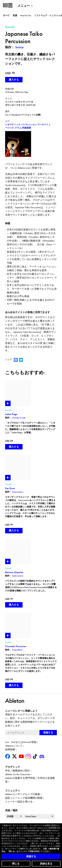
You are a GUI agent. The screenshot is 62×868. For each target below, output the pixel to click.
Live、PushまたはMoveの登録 (21, 742)
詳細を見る (46, 864)
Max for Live (26, 15)
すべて (6, 15)
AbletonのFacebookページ (16, 360)
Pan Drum (10, 488)
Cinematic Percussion (16, 646)
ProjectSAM (17, 650)
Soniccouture (18, 492)
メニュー (24, 6)
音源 (15, 15)
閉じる (16, 864)
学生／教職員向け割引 (18, 771)
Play (8, 403)
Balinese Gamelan (14, 572)
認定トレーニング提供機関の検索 (24, 798)
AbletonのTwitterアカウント (21, 360)
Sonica (19, 47)
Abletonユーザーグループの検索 (23, 794)
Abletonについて (14, 746)
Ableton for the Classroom (18, 774)
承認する (31, 856)
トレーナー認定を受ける (19, 802)
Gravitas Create (19, 418)
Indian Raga (11, 414)
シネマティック (13, 124)
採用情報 (10, 749)
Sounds (8, 410)
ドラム (18, 128)
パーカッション (29, 124)
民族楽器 (27, 128)
